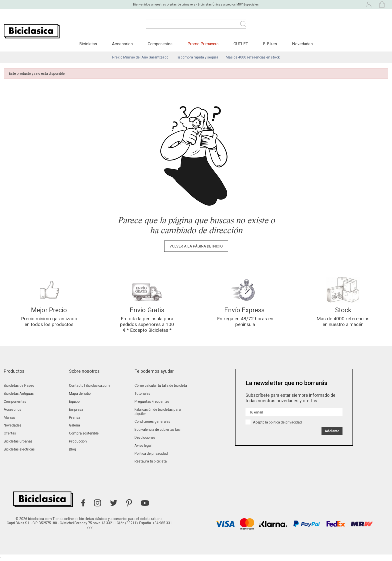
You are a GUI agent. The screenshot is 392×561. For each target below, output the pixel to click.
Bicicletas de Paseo (19, 388)
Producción (78, 443)
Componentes (15, 404)
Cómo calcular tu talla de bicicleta (161, 388)
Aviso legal (143, 448)
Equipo (74, 404)
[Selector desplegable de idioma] (325, 4)
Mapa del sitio (80, 396)
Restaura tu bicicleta (151, 464)
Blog (72, 451)
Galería (74, 428)
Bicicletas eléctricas (19, 451)
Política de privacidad (151, 456)
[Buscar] (196, 27)
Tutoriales (142, 396)
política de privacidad (285, 425)
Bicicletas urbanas (18, 443)
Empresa (76, 412)
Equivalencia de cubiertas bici (157, 432)
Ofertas (10, 436)
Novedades (13, 428)
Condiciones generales (152, 424)
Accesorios (12, 412)
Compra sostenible (84, 436)
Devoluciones (145, 440)
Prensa (75, 420)
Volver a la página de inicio (196, 248)
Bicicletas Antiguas (19, 396)
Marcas (10, 420)
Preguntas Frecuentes (152, 404)
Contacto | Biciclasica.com (89, 388)
